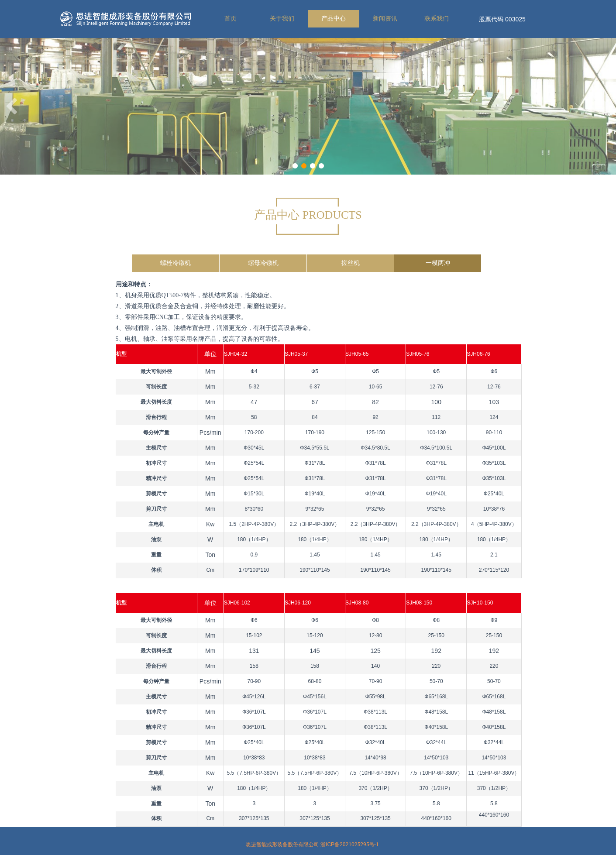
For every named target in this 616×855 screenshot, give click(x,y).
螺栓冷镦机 (176, 263)
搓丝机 (351, 263)
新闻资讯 (385, 19)
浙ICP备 (350, 845)
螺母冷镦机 (263, 263)
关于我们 (282, 19)
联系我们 (437, 19)
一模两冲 (438, 263)
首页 (231, 19)
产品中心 (334, 19)
